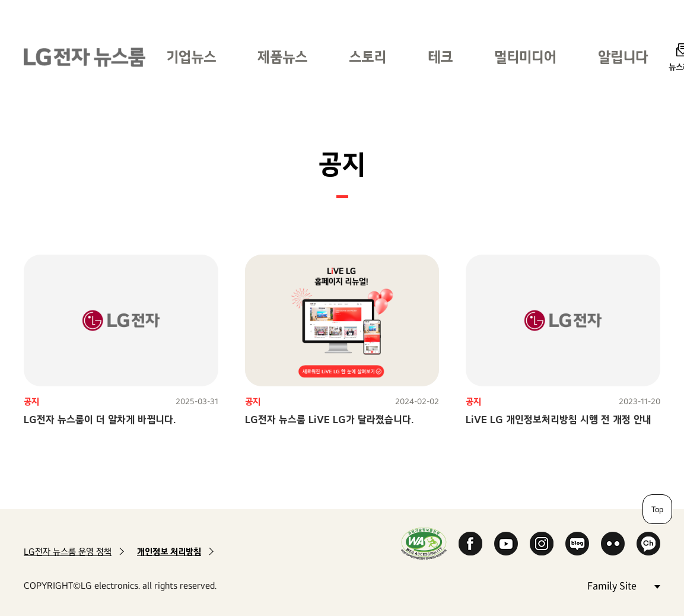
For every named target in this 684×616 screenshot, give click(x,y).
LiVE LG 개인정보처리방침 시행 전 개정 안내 (559, 419)
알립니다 (623, 57)
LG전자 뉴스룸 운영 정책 (68, 552)
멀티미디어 (525, 57)
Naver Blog (577, 544)
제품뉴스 (282, 57)
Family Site (623, 585)
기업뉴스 (191, 57)
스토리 (368, 57)
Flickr (613, 544)
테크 (440, 57)
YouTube (506, 544)
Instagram (542, 544)
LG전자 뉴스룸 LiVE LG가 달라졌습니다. (329, 419)
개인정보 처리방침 (169, 552)
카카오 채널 (648, 544)
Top (657, 509)
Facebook (470, 544)
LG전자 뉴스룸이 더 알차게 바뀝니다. (100, 419)
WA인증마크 (424, 543)
